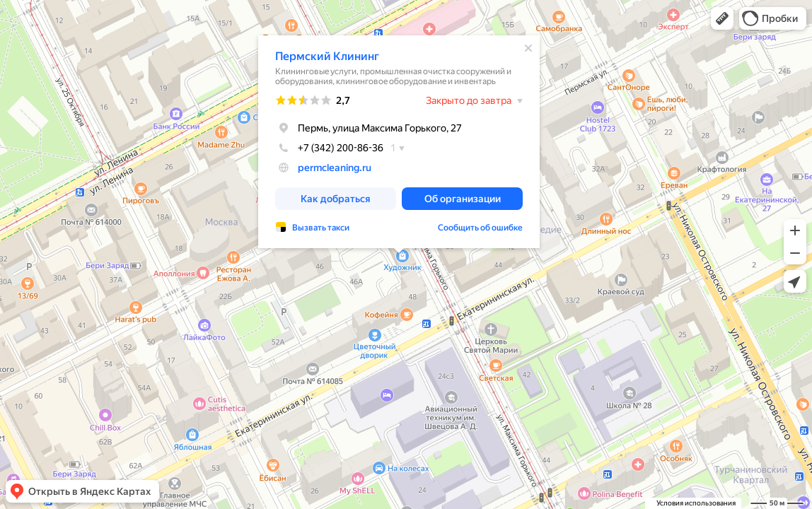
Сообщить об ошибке (480, 228)
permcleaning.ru (335, 168)
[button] (722, 18)
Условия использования (696, 503)
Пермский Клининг (327, 56)
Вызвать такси (321, 228)
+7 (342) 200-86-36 (329, 148)
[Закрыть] (528, 48)
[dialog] (399, 142)
